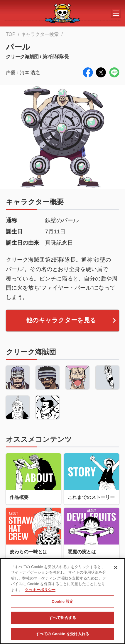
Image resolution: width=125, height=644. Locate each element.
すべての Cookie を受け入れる (63, 636)
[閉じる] (116, 570)
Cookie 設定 (62, 604)
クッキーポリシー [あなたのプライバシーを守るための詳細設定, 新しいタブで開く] (40, 592)
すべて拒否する (62, 620)
